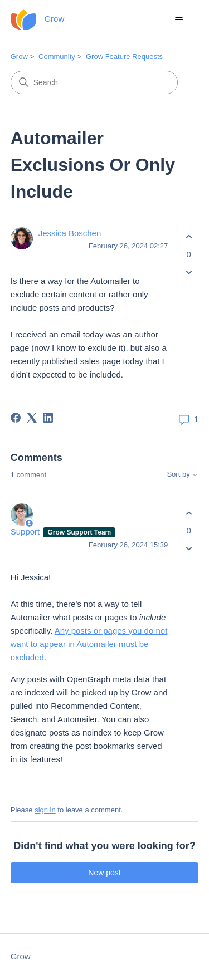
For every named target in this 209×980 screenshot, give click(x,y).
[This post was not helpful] (189, 272)
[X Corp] (32, 418)
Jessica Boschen (70, 233)
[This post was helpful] (189, 237)
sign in (45, 810)
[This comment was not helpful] (189, 549)
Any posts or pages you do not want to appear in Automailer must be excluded (89, 644)
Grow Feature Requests (124, 57)
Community (57, 57)
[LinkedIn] (48, 418)
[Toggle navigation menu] (179, 20)
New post (104, 873)
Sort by (183, 474)
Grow (19, 57)
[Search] (94, 82)
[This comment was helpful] (189, 513)
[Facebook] (16, 418)
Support (26, 531)
